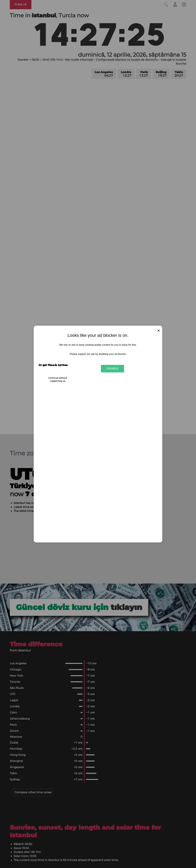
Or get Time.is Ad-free (53, 365)
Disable (113, 369)
